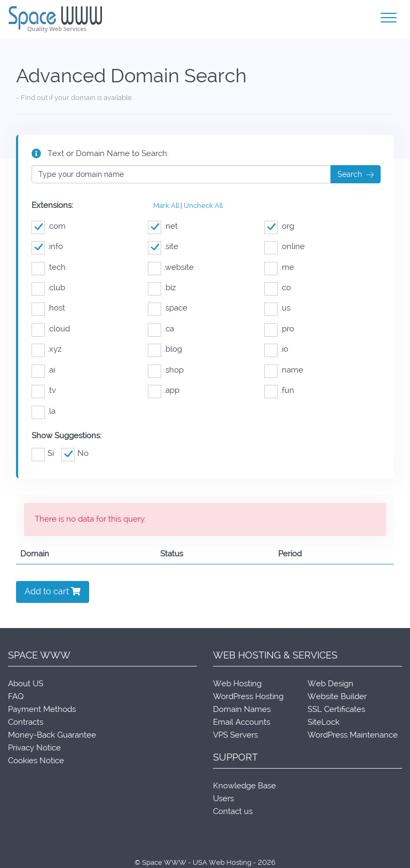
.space (168, 308)
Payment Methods (42, 709)
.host (48, 308)
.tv (44, 390)
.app (164, 390)
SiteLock (324, 722)
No (75, 454)
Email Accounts (242, 722)
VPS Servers (235, 735)
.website (171, 268)
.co (278, 288)
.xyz (46, 349)
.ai (43, 370)
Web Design (330, 684)
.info (47, 247)
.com (49, 226)
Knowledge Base (245, 786)
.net (163, 226)
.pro (279, 329)
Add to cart (53, 591)
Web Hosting (237, 684)
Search (356, 175)
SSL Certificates (336, 709)
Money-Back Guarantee (52, 735)
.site (163, 247)
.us (277, 308)
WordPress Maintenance (353, 735)
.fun (279, 390)
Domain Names (242, 709)
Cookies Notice (36, 761)
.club (48, 288)
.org (279, 226)
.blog (165, 349)
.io (276, 349)
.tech (49, 268)
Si (43, 454)
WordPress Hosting (248, 696)
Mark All (166, 206)
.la (44, 411)
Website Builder (337, 696)
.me (279, 268)
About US (26, 684)
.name (284, 370)
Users (223, 799)
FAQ (16, 696)
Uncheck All (203, 206)
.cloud (51, 329)
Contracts (26, 722)
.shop (166, 370)
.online (285, 247)
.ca (161, 329)
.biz (162, 288)
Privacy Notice (34, 748)
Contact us (233, 811)
